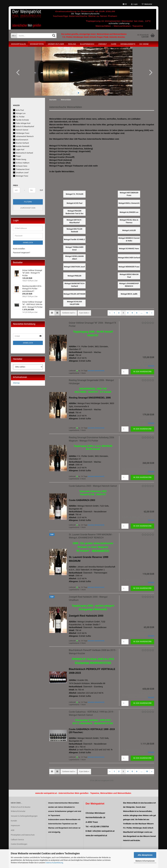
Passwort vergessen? (22, 253)
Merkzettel (147, 4)
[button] (125, 4)
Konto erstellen (19, 249)
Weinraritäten (37, 44)
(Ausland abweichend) (96, 371)
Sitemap (16, 383)
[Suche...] (14, 36)
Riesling (72, 44)
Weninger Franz (21, 176)
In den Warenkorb (142, 372)
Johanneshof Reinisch (23, 136)
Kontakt (14, 821)
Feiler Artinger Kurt (22, 123)
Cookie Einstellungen (19, 844)
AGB (13, 830)
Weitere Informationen (145, 861)
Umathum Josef (21, 172)
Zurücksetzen (28, 208)
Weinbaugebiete (128, 44)
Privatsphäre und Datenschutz (23, 835)
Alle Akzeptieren (145, 855)
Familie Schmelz (21, 120)
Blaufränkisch (87, 44)
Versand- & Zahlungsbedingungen (24, 816)
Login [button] (134, 4)
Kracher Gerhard (21, 143)
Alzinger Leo (19, 113)
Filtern (28, 202)
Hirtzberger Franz (21, 133)
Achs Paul (18, 110)
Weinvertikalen (18, 44)
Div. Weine (144, 44)
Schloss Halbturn (21, 163)
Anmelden (28, 243)
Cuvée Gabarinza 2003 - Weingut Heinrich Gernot (93, 486)
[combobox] (69, 313)
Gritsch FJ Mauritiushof (24, 126)
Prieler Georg (20, 159)
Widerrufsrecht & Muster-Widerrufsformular (21, 809)
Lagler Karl (19, 149)
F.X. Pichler (19, 117)
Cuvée (114, 44)
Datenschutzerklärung (54, 863)
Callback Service (17, 840)
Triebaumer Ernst (21, 169)
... (142, 313)
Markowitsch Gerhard (23, 153)
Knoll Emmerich (21, 140)
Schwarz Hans (20, 166)
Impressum (15, 825)
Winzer (16, 105)
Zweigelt (103, 44)
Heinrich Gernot (21, 130)
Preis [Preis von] (15, 185)
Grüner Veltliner (56, 44)
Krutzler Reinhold (21, 146)
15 (147, 313)
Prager (17, 156)
